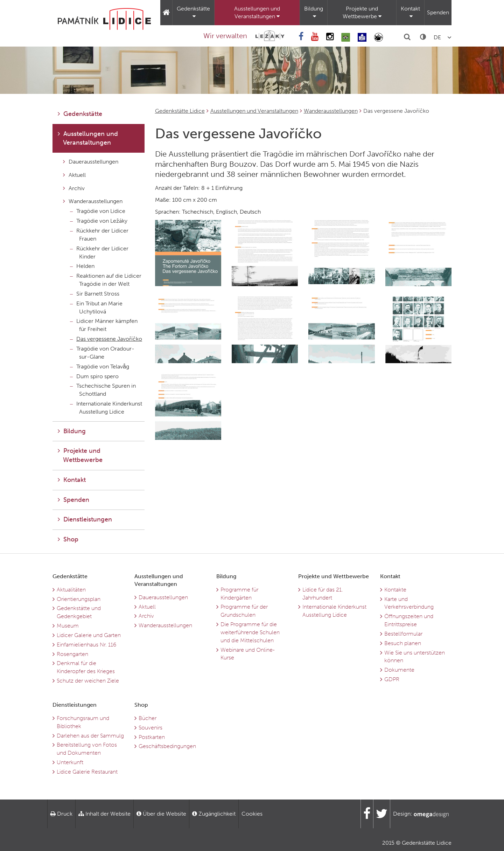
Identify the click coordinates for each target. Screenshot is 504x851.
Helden (82, 266)
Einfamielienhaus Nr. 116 (86, 645)
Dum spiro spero (94, 376)
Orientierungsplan (79, 599)
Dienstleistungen (85, 519)
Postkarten (152, 737)
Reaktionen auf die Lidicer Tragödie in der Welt (106, 280)
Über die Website (161, 814)
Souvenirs (150, 728)
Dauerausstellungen (91, 162)
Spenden (438, 12)
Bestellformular (403, 634)
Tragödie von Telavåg (100, 366)
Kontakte (395, 590)
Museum (68, 626)
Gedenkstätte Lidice (180, 111)
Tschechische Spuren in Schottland (103, 390)
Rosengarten (72, 654)
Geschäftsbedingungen (167, 746)
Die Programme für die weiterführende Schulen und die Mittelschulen (250, 632)
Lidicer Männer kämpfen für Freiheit (104, 325)
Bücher (148, 718)
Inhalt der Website (104, 814)
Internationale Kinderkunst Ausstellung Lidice (106, 408)
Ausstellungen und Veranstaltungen (257, 12)
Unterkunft (70, 762)
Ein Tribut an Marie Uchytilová (96, 307)
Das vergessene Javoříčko (106, 339)
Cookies (252, 814)
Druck (61, 814)
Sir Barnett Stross (95, 294)
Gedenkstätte (193, 12)
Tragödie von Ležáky (99, 221)
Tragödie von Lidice (98, 211)
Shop (68, 539)
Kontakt (410, 12)
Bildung (314, 12)
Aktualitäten (71, 590)
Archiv (74, 188)
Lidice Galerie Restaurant (87, 772)
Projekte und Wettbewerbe (362, 12)
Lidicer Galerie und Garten (89, 635)
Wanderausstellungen (331, 111)
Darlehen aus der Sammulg (90, 736)
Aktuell (74, 175)
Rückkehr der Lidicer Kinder (99, 252)
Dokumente (399, 670)
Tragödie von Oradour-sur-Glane (102, 353)
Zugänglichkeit (214, 814)
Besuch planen (403, 643)
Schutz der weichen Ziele (88, 681)
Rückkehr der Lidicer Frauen (99, 235)
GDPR (392, 679)
